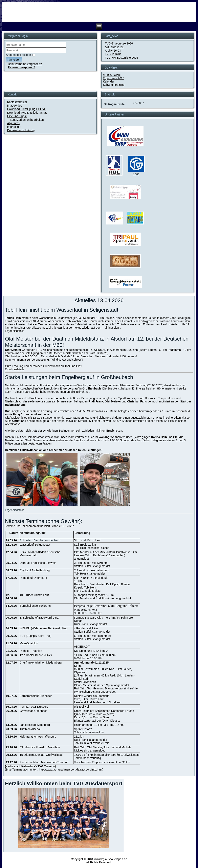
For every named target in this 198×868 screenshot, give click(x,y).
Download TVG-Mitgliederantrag (27, 113)
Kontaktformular (17, 102)
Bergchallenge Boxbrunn (35, 606)
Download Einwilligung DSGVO (27, 109)
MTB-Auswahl (112, 75)
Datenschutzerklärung (21, 130)
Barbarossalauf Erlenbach (36, 696)
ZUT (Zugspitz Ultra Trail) (36, 636)
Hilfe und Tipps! (17, 116)
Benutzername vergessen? (25, 64)
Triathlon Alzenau (31, 729)
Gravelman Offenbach (34, 711)
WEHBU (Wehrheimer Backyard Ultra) (44, 628)
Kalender (109, 82)
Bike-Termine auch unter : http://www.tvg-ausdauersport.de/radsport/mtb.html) (54, 770)
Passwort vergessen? (21, 67)
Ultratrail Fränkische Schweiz (38, 563)
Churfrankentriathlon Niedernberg (41, 663)
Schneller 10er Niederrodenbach (40, 540)
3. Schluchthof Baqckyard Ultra (39, 618)
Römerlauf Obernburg (33, 578)
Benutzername (6, 48)
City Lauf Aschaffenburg (35, 570)
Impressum (14, 127)
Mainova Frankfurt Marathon (42, 747)
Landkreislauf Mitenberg (35, 725)
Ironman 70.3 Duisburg (34, 707)
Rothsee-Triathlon (31, 651)
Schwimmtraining (114, 85)
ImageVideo (15, 106)
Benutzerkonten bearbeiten (27, 120)
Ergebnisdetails (15, 331)
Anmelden (14, 60)
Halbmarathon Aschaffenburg (38, 737)
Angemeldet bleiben (18, 55)
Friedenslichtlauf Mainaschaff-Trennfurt (44, 762)
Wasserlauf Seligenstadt (35, 545)
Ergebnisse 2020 (114, 78)
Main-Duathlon (29, 643)
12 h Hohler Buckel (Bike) (36, 655)
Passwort (6, 53)
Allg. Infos (13, 123)
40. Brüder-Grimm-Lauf (34, 595)
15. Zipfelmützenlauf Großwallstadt (42, 755)
